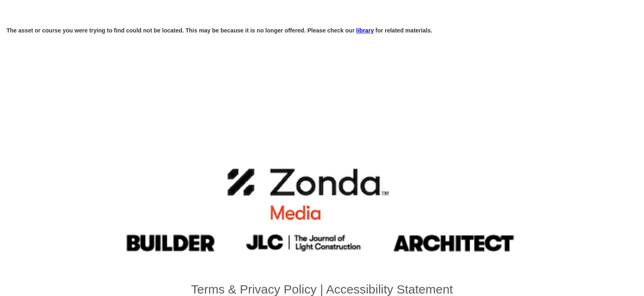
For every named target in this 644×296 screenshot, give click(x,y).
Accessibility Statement (353, 223)
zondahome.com (357, 230)
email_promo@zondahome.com (405, 230)
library (303, 37)
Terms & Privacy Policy (307, 223)
